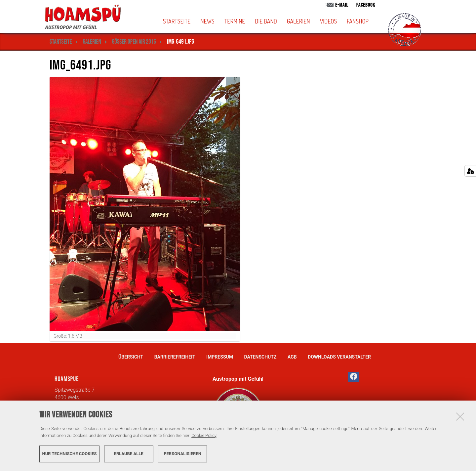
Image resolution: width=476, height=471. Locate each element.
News (207, 21)
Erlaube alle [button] (129, 454)
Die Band (266, 21)
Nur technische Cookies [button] (70, 454)
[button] (277, 21)
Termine (235, 21)
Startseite (177, 21)
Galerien (298, 21)
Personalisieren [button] (182, 454)
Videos (328, 21)
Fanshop (358, 21)
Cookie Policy (204, 435)
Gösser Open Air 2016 (134, 42)
